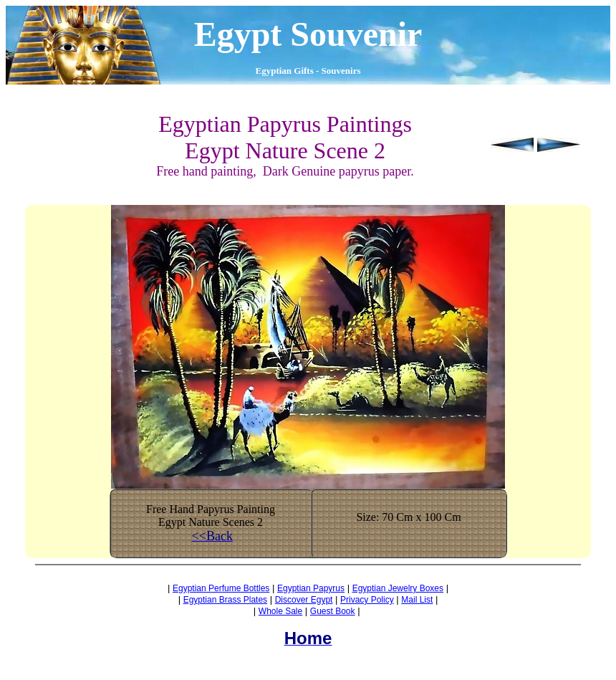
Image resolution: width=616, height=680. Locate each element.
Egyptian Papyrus (311, 588)
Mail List (417, 600)
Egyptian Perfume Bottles (221, 588)
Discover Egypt (304, 600)
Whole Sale (280, 611)
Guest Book (333, 611)
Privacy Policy (367, 600)
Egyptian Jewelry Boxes (398, 588)
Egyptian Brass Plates (225, 600)
